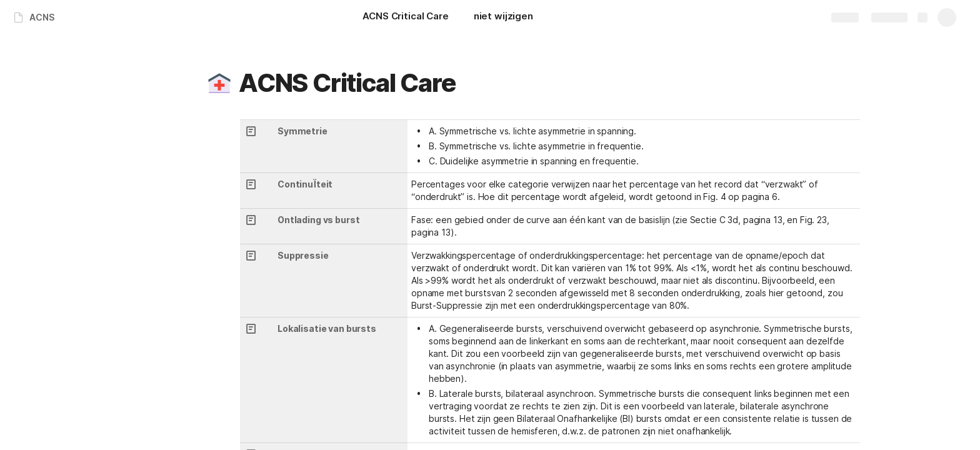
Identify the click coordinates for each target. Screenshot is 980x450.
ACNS (42, 17)
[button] (219, 83)
